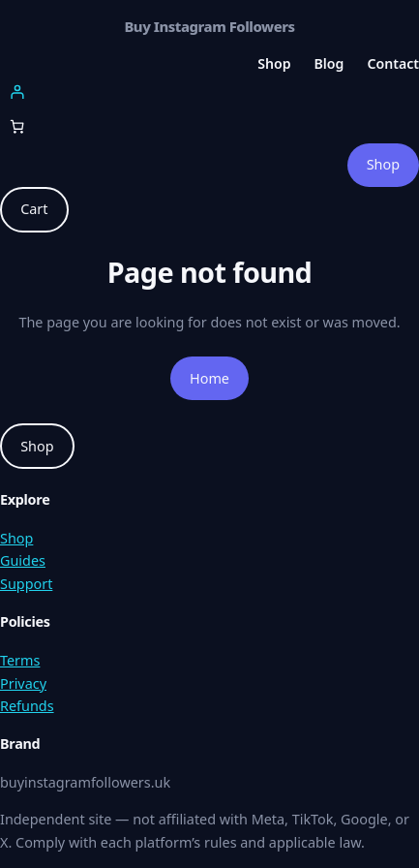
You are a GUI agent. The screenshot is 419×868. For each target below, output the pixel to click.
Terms (20, 660)
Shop (383, 164)
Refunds (27, 706)
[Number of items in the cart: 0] (17, 126)
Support (26, 584)
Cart (34, 209)
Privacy (23, 683)
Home (209, 378)
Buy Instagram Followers (209, 26)
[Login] (209, 92)
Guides (23, 560)
